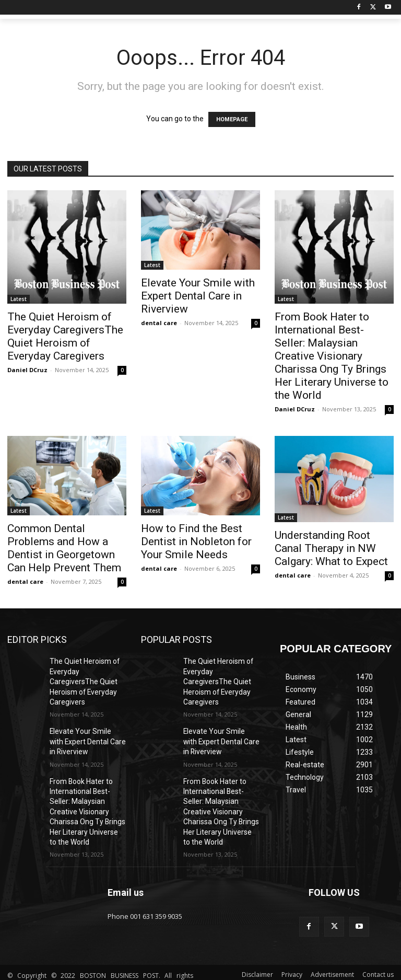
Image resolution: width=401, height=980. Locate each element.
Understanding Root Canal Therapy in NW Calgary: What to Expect (331, 548)
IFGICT (85, 970)
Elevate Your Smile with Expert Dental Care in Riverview (198, 296)
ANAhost (94, 959)
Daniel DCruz (27, 370)
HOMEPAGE (232, 119)
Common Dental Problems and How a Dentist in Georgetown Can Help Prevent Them (64, 548)
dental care (159, 323)
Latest (19, 299)
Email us (126, 855)
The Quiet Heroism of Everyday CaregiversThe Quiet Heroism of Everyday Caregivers (65, 336)
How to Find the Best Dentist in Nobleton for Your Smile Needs (196, 541)
